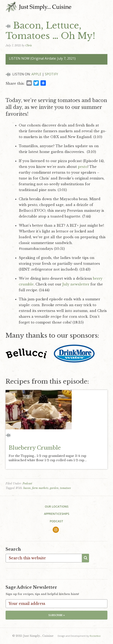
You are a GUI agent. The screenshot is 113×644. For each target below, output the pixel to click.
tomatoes (65, 488)
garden (54, 488)
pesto (83, 167)
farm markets (40, 488)
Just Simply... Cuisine (39, 7)
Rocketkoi (95, 636)
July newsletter (76, 284)
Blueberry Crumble (35, 448)
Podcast (27, 483)
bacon (27, 488)
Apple (36, 74)
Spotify (51, 74)
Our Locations (57, 506)
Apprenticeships (57, 514)
